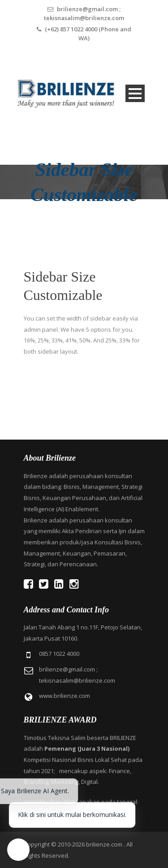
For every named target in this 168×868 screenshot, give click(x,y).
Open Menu (135, 93)
